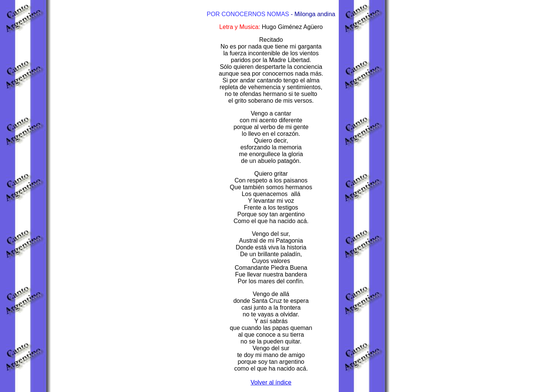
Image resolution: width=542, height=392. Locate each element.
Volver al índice (271, 382)
